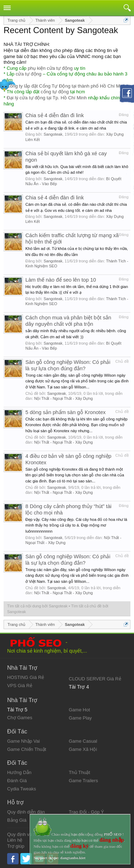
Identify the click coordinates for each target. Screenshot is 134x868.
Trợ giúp (16, 846)
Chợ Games (20, 718)
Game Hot (80, 710)
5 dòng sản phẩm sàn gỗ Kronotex (66, 412)
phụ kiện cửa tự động (50, 68)
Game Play (80, 718)
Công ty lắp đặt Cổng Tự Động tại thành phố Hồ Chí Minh (66, 86)
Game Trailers (84, 781)
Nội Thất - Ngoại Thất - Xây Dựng (63, 398)
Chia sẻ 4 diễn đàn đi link (54, 115)
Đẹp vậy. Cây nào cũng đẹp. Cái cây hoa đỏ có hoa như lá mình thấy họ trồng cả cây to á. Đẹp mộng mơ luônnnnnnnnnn (76, 525)
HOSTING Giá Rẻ (26, 677)
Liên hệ (15, 840)
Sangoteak (53, 134)
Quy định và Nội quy (28, 834)
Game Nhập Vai (23, 741)
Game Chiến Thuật (27, 749)
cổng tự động (55, 92)
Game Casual (83, 741)
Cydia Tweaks (22, 789)
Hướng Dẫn (19, 772)
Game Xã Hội (83, 749)
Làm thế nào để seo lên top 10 (61, 280)
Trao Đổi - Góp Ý (87, 812)
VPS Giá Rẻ (20, 686)
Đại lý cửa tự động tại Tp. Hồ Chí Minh (47, 98)
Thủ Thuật (80, 772)
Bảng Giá (17, 820)
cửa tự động (29, 74)
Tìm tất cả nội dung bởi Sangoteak (37, 606)
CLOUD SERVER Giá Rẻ (95, 679)
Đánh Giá (17, 781)
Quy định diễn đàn (26, 812)
